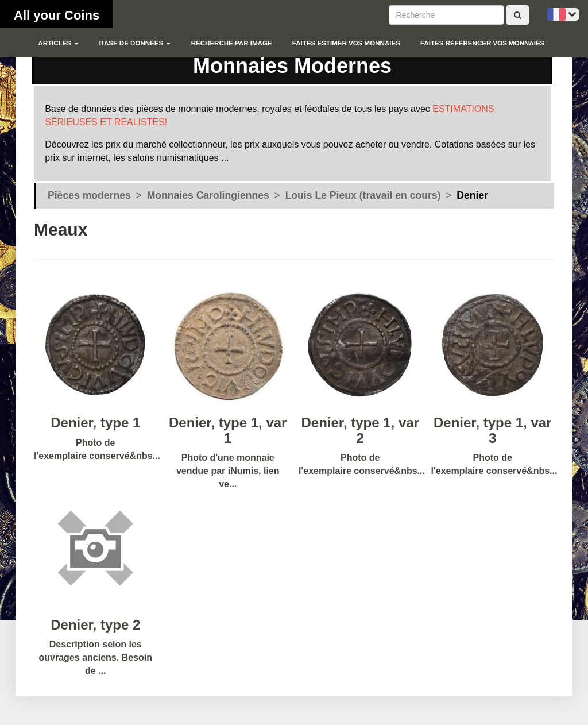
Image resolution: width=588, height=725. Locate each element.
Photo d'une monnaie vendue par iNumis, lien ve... (228, 415)
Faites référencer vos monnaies (482, 43)
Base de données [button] (135, 43)
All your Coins (57, 15)
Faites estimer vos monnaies (346, 43)
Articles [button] (58, 43)
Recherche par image (232, 43)
